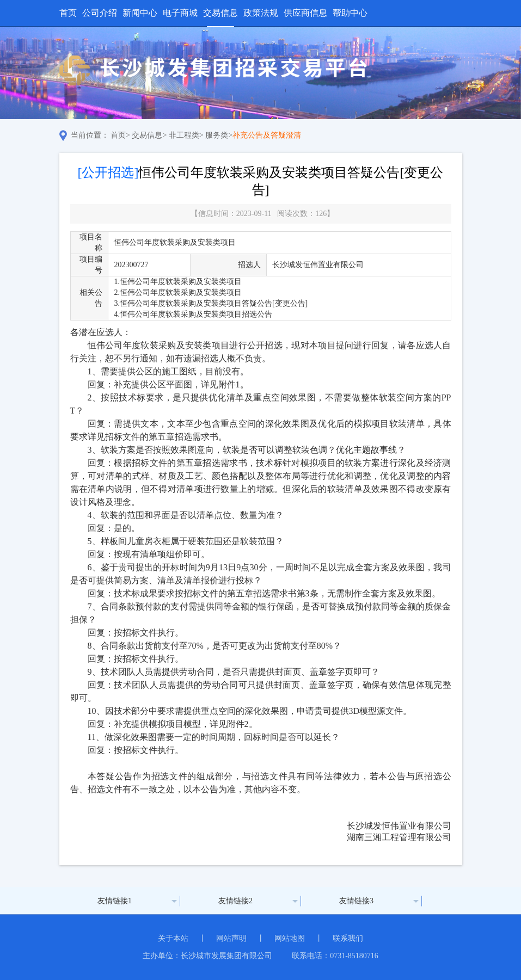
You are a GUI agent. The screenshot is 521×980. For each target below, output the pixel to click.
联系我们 (348, 938)
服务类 (217, 135)
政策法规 (261, 13)
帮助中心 (350, 13)
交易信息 (220, 13)
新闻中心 (140, 13)
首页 (68, 13)
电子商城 (180, 13)
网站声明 (231, 938)
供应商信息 (305, 13)
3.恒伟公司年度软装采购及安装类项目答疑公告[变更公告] (211, 303)
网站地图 (290, 938)
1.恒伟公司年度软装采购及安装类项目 (178, 282)
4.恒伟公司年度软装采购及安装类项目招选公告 (193, 314)
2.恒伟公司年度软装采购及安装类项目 (178, 292)
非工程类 (184, 135)
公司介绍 (100, 13)
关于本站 (173, 938)
